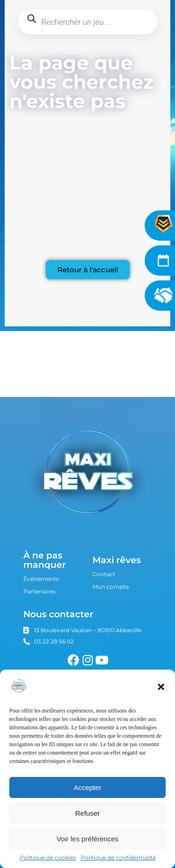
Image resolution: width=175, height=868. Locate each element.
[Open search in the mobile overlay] (88, 22)
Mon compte (111, 587)
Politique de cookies (48, 857)
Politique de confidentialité (118, 857)
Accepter (87, 787)
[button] (161, 687)
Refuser (87, 813)
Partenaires (39, 591)
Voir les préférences (87, 839)
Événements (41, 579)
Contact (104, 574)
